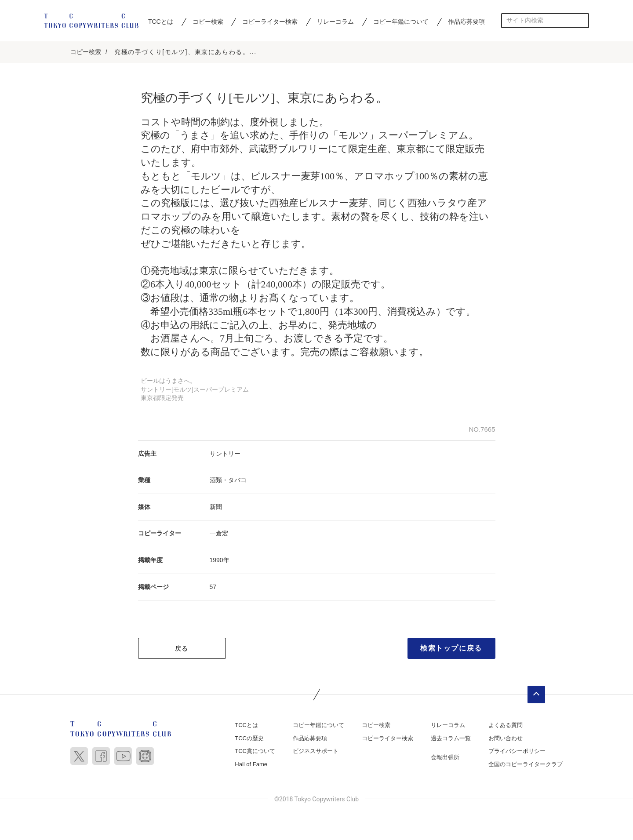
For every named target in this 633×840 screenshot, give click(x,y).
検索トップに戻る (451, 649)
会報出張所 (445, 758)
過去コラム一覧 (451, 739)
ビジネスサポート (316, 752)
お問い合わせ (506, 739)
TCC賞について (255, 752)
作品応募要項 (466, 22)
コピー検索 (208, 22)
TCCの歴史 (249, 739)
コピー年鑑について (401, 22)
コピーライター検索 (270, 22)
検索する (582, 20)
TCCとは (161, 22)
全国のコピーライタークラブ (526, 765)
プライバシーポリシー (517, 752)
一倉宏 (219, 535)
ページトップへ (536, 696)
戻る (182, 650)
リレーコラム (335, 22)
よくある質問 (506, 726)
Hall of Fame (251, 765)
